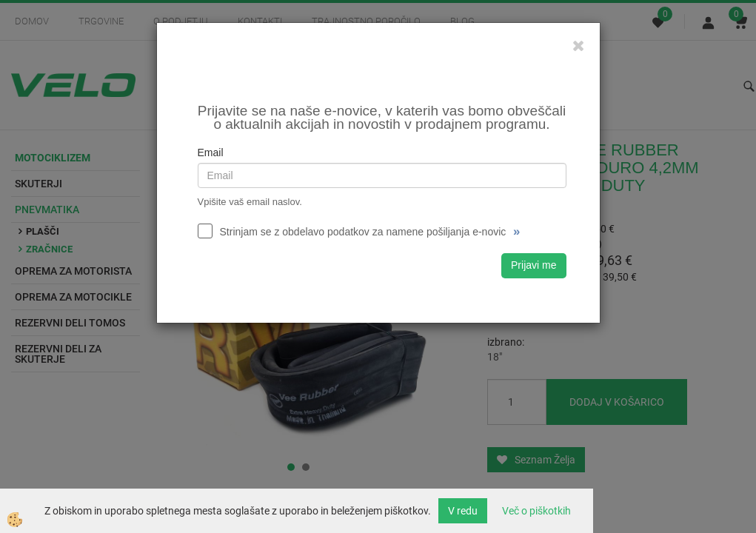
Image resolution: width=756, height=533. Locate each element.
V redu (463, 511)
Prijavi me (533, 265)
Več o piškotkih (536, 511)
